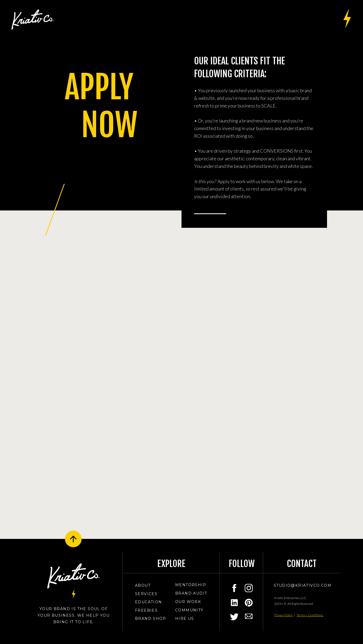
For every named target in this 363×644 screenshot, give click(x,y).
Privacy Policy (284, 615)
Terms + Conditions (310, 615)
